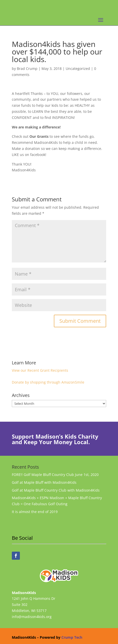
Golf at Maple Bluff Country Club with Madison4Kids (56, 490)
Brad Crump (27, 69)
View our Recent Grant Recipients (40, 370)
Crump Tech (72, 637)
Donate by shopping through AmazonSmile (48, 382)
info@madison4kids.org (32, 617)
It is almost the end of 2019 (35, 512)
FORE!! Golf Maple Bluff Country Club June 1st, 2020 (55, 475)
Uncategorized (78, 69)
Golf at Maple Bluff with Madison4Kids (44, 482)
